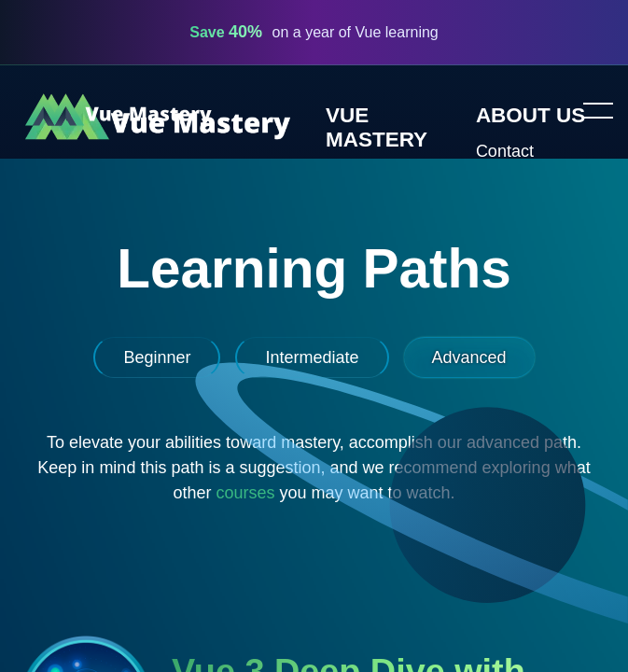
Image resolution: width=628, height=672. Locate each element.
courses (245, 493)
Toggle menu (591, 112)
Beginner (157, 357)
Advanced (469, 357)
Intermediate (312, 357)
